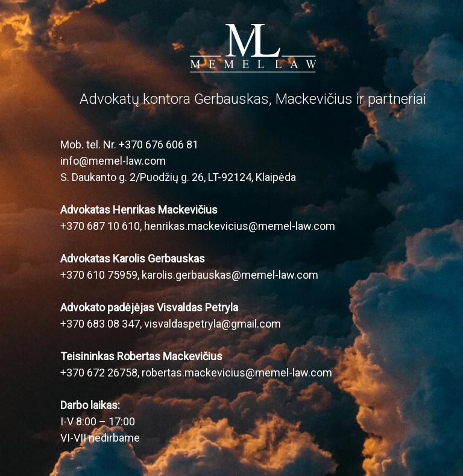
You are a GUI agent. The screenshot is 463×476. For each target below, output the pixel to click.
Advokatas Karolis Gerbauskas (133, 259)
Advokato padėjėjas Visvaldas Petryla (149, 307)
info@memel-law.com (113, 161)
